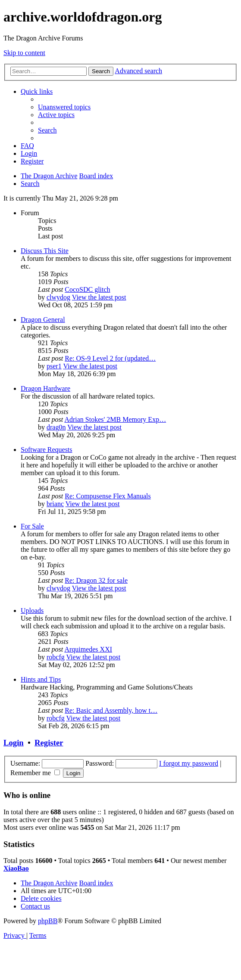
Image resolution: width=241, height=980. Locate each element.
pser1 (54, 366)
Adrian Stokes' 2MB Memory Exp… (115, 419)
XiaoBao (16, 868)
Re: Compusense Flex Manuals (108, 496)
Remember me (35, 773)
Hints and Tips (41, 679)
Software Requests (47, 450)
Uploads (32, 611)
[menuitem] (64, 107)
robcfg (56, 657)
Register (49, 743)
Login (14, 743)
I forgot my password (189, 763)
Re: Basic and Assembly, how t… (111, 710)
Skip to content (24, 53)
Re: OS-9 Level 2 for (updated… (110, 358)
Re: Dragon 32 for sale (96, 580)
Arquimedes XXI (88, 649)
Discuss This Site (45, 251)
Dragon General (43, 320)
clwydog (58, 297)
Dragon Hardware (45, 388)
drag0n (56, 427)
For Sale (32, 526)
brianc (55, 504)
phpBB (48, 921)
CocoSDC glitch (87, 289)
